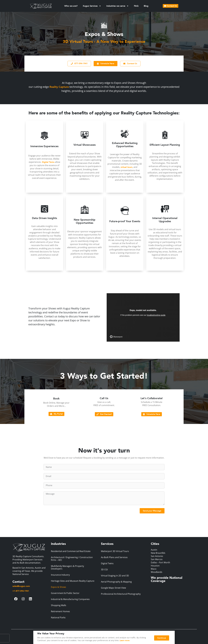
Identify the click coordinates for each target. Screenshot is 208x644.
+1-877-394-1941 (21, 591)
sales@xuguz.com (21, 586)
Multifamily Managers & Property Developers (67, 567)
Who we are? (71, 6)
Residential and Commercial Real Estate (71, 551)
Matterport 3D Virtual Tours (115, 551)
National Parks (58, 617)
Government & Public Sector (65, 593)
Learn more (125, 640)
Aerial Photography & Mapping (116, 582)
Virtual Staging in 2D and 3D (115, 576)
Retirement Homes (60, 611)
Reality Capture (59, 87)
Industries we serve (118, 6)
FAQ (136, 6)
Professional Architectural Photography (121, 594)
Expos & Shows (59, 587)
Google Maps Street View (113, 588)
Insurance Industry (60, 575)
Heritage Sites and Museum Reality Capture (73, 581)
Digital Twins (48, 162)
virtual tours (126, 167)
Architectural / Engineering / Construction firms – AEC (72, 559)
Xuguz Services (92, 6)
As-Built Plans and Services (114, 557)
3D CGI (104, 569)
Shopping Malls (59, 605)
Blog (146, 6)
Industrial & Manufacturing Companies (70, 599)
